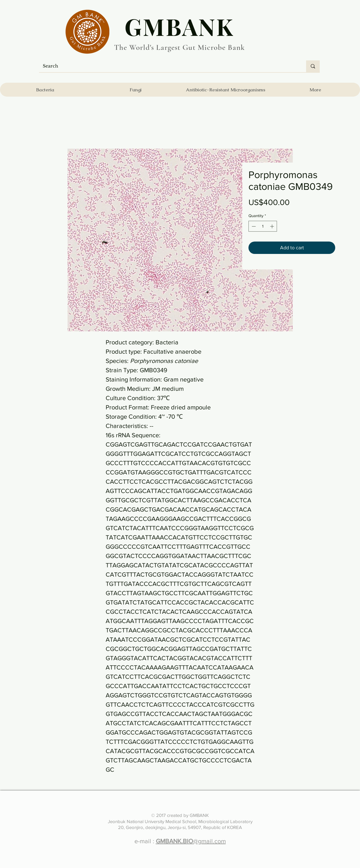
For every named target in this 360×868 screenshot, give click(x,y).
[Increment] (273, 226)
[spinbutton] (263, 226)
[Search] (168, 66)
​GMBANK (179, 26)
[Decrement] (253, 226)
